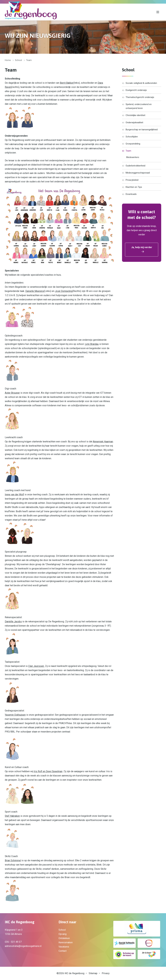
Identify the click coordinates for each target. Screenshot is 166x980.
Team (127, 154)
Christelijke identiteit (135, 117)
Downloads (130, 199)
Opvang (63, 934)
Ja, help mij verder (142, 252)
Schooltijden (130, 139)
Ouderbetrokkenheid (134, 169)
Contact (63, 951)
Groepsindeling (132, 146)
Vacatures (64, 947)
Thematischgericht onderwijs (139, 98)
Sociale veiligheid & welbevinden (141, 83)
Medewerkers (133, 160)
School (18, 60)
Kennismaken (66, 942)
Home (8, 60)
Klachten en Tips (133, 191)
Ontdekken (64, 938)
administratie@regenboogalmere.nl (23, 946)
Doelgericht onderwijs (135, 91)
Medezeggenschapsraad (137, 176)
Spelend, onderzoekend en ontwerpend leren (138, 107)
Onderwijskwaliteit (134, 124)
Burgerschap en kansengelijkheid (141, 132)
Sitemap (93, 973)
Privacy (106, 973)
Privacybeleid (131, 184)
